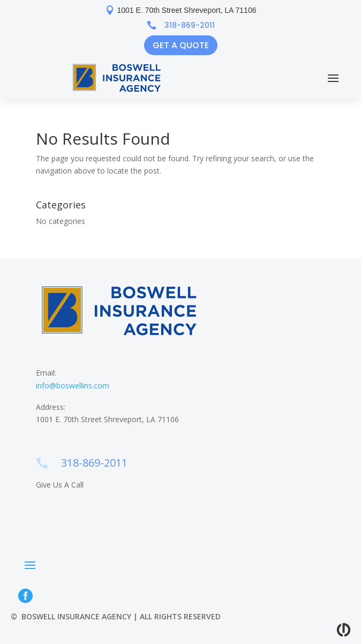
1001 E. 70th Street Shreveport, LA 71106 (187, 10)
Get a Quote (181, 45)
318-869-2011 (190, 25)
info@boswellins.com (73, 385)
